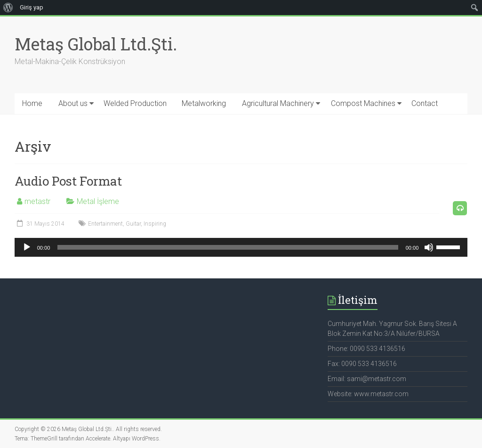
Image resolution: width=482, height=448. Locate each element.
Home (32, 103)
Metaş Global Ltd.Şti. (96, 44)
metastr (37, 201)
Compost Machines (363, 103)
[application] (241, 247)
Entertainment (105, 224)
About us (73, 103)
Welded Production (135, 103)
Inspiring (155, 224)
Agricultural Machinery (278, 103)
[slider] (228, 247)
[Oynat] (27, 247)
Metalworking (204, 103)
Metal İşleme (98, 201)
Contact (425, 103)
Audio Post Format (68, 181)
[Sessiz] (429, 247)
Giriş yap (32, 7)
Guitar (133, 224)
